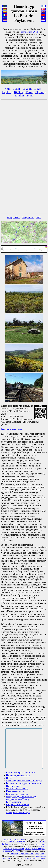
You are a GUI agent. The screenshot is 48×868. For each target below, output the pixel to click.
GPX (38, 217)
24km (30, 95)
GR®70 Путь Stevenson (14, 849)
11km (17, 89)
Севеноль (14, 854)
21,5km (40, 92)
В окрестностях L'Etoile (18, 805)
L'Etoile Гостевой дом (17, 842)
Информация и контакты (18, 775)
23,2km (19, 95)
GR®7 (41, 846)
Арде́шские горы (27, 854)
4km (8, 89)
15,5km (6, 92)
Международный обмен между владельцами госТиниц (21, 798)
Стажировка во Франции (18, 813)
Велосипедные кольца (17, 794)
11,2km (27, 89)
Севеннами (39, 844)
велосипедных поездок (35, 858)
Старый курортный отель (14, 839)
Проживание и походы (17, 789)
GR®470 (16, 851)
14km (38, 89)
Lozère (20, 844)
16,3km (18, 92)
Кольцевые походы (15, 791)
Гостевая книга (14, 802)
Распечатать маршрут (12, 429)
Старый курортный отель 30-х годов (24, 781)
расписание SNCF (30, 32)
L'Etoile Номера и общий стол (21, 773)
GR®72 (28, 849)
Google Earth (28, 217)
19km (29, 92)
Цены (9, 778)
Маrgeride (39, 854)
